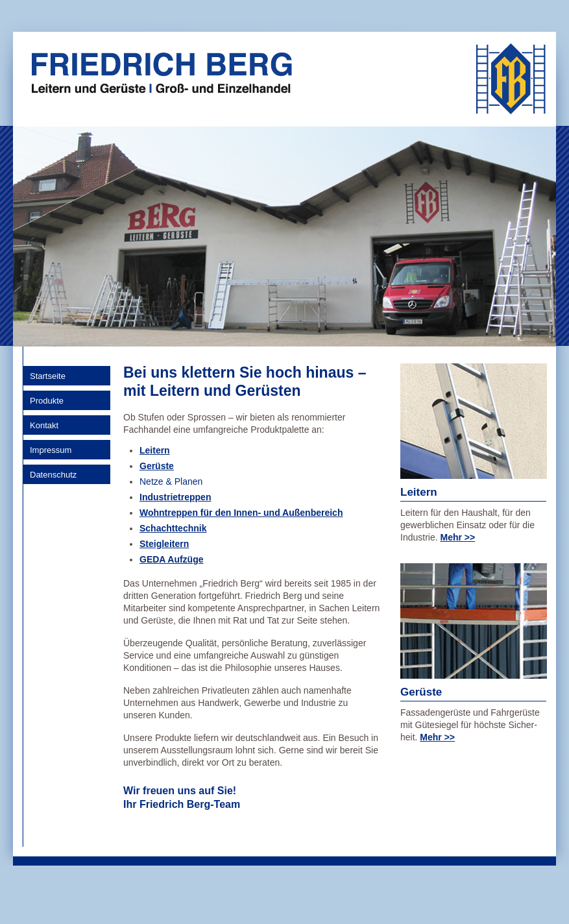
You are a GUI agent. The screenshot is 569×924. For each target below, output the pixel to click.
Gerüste (157, 466)
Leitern (155, 450)
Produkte (47, 401)
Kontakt (44, 425)
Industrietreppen (175, 497)
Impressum (51, 450)
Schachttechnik (173, 528)
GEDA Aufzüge (172, 559)
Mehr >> (457, 537)
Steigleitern (164, 544)
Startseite (48, 376)
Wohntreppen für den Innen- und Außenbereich (241, 513)
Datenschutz (53, 475)
